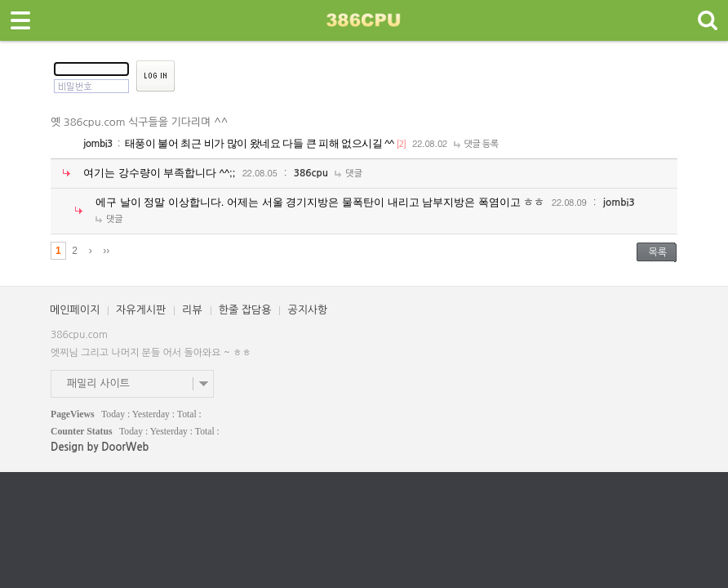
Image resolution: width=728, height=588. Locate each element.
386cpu (311, 173)
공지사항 (307, 310)
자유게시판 (141, 310)
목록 (657, 252)
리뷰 (192, 310)
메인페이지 (75, 310)
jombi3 (98, 144)
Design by (100, 447)
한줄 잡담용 (245, 310)
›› (106, 251)
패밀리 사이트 (98, 383)
